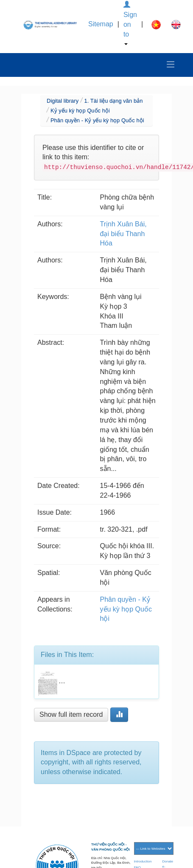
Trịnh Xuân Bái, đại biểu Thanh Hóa (123, 234)
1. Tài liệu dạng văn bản (114, 101)
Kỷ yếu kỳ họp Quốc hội (80, 111)
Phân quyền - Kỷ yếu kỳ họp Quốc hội (97, 120)
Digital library (63, 101)
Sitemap (101, 24)
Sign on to (130, 23)
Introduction (143, 861)
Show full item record (71, 714)
